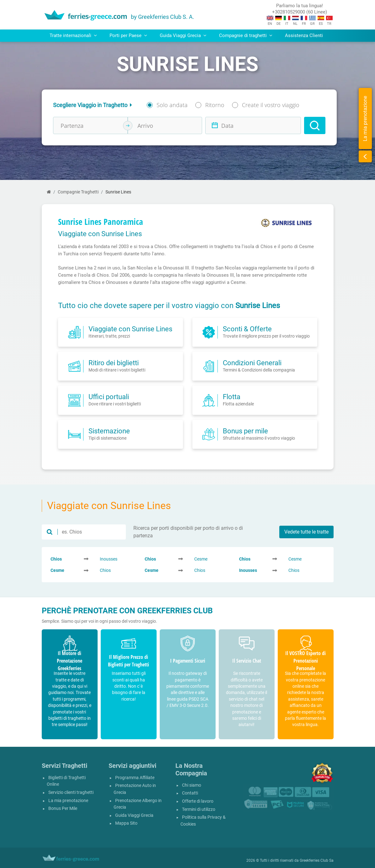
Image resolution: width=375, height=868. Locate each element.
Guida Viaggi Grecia (134, 815)
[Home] (49, 192)
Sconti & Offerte (247, 329)
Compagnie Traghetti (78, 192)
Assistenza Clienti (304, 35)
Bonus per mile (245, 431)
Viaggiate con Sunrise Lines (130, 329)
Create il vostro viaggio (271, 105)
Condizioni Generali (252, 363)
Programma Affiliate (135, 778)
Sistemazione (109, 431)
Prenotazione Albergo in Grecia (138, 804)
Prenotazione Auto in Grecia (135, 789)
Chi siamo (192, 785)
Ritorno (215, 105)
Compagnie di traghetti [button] (246, 35)
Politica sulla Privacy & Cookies (203, 821)
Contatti (190, 793)
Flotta (232, 397)
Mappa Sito (126, 823)
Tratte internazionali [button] (73, 35)
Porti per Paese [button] (128, 35)
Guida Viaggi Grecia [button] (183, 35)
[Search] (315, 125)
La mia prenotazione (68, 801)
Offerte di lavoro (198, 801)
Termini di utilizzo (199, 809)
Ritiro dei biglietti (114, 363)
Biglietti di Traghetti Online (66, 781)
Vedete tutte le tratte (306, 532)
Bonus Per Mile (63, 808)
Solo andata (172, 105)
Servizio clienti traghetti (71, 792)
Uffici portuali (109, 397)
